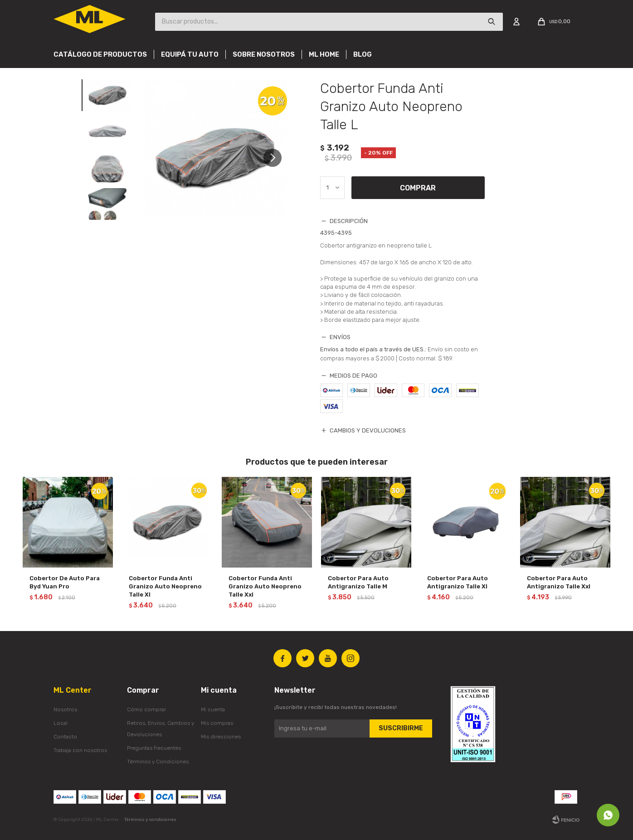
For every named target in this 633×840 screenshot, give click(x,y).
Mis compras (217, 723)
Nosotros (65, 709)
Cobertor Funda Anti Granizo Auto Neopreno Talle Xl (165, 586)
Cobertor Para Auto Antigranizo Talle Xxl (559, 582)
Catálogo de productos (100, 54)
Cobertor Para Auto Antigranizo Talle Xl (458, 582)
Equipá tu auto (190, 54)
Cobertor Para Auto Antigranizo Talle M (358, 582)
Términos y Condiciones (158, 762)
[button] (276, 158)
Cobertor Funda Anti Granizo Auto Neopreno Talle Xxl (265, 586)
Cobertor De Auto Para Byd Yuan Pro (65, 582)
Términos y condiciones (150, 820)
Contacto (65, 737)
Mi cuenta (213, 709)
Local (61, 723)
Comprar (418, 188)
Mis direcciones (221, 737)
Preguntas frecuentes (154, 748)
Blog (363, 54)
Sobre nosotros (264, 54)
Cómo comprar (146, 709)
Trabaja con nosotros (80, 750)
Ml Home (324, 54)
